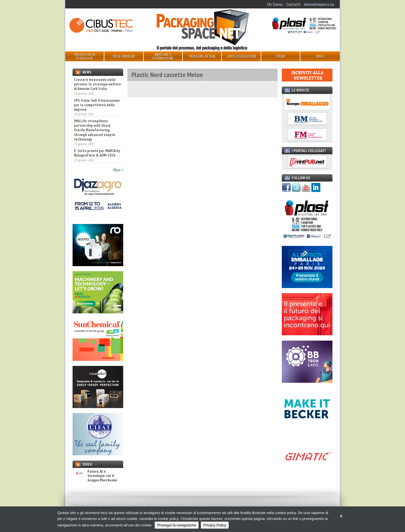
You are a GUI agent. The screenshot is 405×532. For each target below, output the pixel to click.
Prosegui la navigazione (177, 525)
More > (118, 170)
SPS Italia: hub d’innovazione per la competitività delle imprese (97, 105)
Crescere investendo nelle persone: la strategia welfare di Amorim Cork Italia (97, 84)
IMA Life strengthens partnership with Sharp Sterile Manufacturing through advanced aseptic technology (95, 130)
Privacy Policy (215, 525)
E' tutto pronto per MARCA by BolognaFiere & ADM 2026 (97, 153)
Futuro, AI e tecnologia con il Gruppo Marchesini (95, 476)
